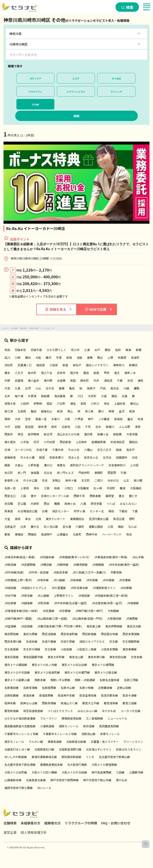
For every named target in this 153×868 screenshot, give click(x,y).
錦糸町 (85, 380)
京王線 (113, 641)
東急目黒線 (11, 657)
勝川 (101, 411)
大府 (18, 419)
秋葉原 (122, 357)
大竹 (7, 427)
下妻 (135, 511)
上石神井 (81, 442)
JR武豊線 (48, 611)
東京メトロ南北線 (106, 672)
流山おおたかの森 (68, 434)
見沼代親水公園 (99, 519)
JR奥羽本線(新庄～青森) (20, 557)
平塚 (59, 357)
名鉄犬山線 (68, 688)
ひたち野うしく (56, 350)
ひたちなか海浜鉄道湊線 (20, 718)
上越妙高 (120, 403)
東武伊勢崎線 (114, 626)
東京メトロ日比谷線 (74, 665)
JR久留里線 (59, 588)
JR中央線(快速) (14, 572)
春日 (121, 496)
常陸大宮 (10, 403)
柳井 (54, 427)
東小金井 (34, 380)
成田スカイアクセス (92, 641)
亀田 (34, 411)
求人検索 (15, 328)
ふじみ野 (124, 427)
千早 (88, 427)
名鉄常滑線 (30, 688)
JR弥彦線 (43, 603)
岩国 (18, 427)
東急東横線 (130, 649)
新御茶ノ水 (11, 480)
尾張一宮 (41, 419)
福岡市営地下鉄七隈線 (19, 788)
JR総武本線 (60, 572)
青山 (70, 411)
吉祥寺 (61, 373)
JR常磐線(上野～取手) (18, 580)
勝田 (108, 350)
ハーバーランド (112, 534)
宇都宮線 (116, 572)
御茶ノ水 (130, 373)
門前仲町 (84, 473)
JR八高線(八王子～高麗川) (89, 572)
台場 (45, 511)
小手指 (25, 442)
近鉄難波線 (105, 688)
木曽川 (56, 419)
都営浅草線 (111, 703)
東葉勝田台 (77, 519)
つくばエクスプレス (60, 711)
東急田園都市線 (33, 657)
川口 (80, 396)
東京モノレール (14, 742)
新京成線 (89, 726)
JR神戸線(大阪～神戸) (89, 611)
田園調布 (122, 457)
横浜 (28, 357)
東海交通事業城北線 (44, 757)
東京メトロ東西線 (103, 665)
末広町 (9, 473)
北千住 (50, 388)
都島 (7, 534)
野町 (132, 519)
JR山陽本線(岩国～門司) (87, 618)
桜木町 (32, 373)
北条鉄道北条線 (36, 780)
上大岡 (134, 465)
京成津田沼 (117, 442)
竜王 (117, 373)
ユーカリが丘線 (131, 711)
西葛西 (112, 473)
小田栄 (54, 365)
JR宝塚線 (10, 626)
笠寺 (28, 419)
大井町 (92, 396)
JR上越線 (43, 595)
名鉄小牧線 (86, 688)
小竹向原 (49, 442)
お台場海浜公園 (27, 511)
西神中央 (92, 534)
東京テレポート (56, 519)
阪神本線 (10, 703)
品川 (7, 357)
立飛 (38, 519)
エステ (76, 78)
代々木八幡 (27, 457)
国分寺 (74, 373)
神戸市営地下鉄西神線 (64, 780)
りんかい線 (36, 742)
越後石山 (47, 411)
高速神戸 (47, 534)
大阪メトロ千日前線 (74, 772)
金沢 (122, 411)
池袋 (79, 357)
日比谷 (48, 473)
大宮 (7, 388)
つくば (111, 504)
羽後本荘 (20, 350)
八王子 (19, 373)
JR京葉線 (125, 580)
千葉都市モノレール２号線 (60, 734)
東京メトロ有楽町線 (47, 672)
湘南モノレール (69, 726)
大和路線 (113, 611)
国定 (49, 403)
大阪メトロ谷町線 (16, 772)
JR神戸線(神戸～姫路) (18, 618)
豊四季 (88, 434)
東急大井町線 (56, 657)
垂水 (130, 419)
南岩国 (29, 427)
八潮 (83, 504)
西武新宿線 (89, 634)
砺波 (132, 411)
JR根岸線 (62, 564)
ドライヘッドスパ (76, 92)
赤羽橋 (9, 504)
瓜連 (124, 396)
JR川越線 (59, 580)
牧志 (129, 534)
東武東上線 (93, 626)
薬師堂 (110, 496)
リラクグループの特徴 (81, 823)
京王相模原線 (131, 641)
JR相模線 (98, 564)
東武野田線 (11, 634)
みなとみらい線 (87, 711)
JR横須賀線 (80, 564)
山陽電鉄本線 (13, 780)
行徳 (123, 473)
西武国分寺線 (109, 634)
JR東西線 (132, 618)
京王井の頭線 (32, 649)
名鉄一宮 (10, 488)
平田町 (111, 488)
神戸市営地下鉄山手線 (97, 780)
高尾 (96, 373)
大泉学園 (132, 434)
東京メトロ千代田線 (17, 672)
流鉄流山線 (88, 734)
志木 (98, 427)
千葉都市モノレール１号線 (21, 734)
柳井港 (42, 427)
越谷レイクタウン (97, 365)
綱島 (7, 465)
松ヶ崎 (98, 488)
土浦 (87, 350)
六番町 (80, 526)
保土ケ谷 (47, 373)
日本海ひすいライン (99, 749)
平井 (96, 380)
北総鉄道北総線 (76, 742)
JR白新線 (10, 603)
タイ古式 (116, 78)
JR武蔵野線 (28, 564)
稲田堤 (41, 365)
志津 (7, 450)
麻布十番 (71, 480)
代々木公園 (30, 480)
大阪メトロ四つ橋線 (44, 772)
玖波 (140, 419)
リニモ (90, 757)
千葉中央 (58, 450)
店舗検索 (10, 823)
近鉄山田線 (124, 688)
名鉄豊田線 (11, 688)
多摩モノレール (110, 734)
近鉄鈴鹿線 (11, 695)
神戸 (91, 419)
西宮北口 (10, 496)
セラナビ (6, 328)
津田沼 (108, 380)
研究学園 (96, 504)
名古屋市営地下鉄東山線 (114, 757)
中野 (7, 380)
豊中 (34, 496)
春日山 (134, 403)
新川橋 (138, 480)
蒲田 (114, 396)
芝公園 (22, 504)
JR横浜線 (46, 564)
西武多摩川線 (13, 641)
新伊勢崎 (34, 434)
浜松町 (9, 365)
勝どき (133, 496)
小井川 (95, 403)
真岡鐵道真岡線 (109, 726)
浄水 (36, 488)
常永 (107, 403)
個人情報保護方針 (34, 832)
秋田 (7, 350)
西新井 (9, 434)
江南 (47, 488)
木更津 (32, 396)
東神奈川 (119, 365)
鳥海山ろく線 (69, 703)
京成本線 (32, 641)
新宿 (69, 357)
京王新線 (50, 649)
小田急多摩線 (109, 649)
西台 (47, 504)
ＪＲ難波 (104, 419)
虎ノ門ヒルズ (65, 473)
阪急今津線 (130, 695)
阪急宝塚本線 (88, 695)
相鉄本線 (40, 680)
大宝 (7, 519)
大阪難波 (83, 488)
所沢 (36, 442)
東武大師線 (30, 634)
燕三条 (89, 411)
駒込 (100, 357)
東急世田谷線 (118, 657)
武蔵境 (19, 380)
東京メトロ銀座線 (16, 665)
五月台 (107, 457)
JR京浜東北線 (79, 588)
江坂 (110, 526)
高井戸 (131, 450)
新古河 (48, 434)
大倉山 (19, 465)
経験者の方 (52, 823)
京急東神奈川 (117, 465)
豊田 (86, 373)
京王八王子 (104, 450)
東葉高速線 (55, 742)
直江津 (9, 411)
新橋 (138, 350)
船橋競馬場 (99, 442)
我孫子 (91, 388)
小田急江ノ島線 (86, 649)
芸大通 (67, 526)
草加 (20, 434)
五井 (7, 396)
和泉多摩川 (56, 457)
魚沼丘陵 (119, 519)
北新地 (66, 427)
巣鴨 (90, 357)
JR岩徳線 (27, 626)
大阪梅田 (136, 488)
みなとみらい (128, 504)
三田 (78, 427)
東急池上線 (76, 657)
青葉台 (61, 465)
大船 (38, 357)
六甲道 (79, 419)
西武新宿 (65, 442)
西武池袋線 (49, 634)
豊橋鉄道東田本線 (51, 764)
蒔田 (111, 511)
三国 (23, 496)
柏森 (57, 488)
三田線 (120, 772)
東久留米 (10, 442)
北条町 (77, 534)
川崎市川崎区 (34, 328)
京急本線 (137, 657)
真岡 (18, 519)
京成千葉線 (49, 641)
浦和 (140, 380)
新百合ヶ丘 (91, 457)
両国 (73, 380)
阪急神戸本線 (66, 695)
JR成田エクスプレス (34, 588)
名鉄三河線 (131, 680)
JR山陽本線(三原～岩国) (52, 618)
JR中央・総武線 (38, 572)
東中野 (48, 380)
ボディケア (35, 78)
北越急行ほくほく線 (17, 749)
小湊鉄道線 (47, 726)
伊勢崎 (38, 403)
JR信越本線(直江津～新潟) (111, 595)
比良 (23, 526)
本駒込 (56, 480)
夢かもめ (122, 780)
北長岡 (22, 411)
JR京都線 (65, 611)
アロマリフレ (35, 92)
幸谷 (28, 519)
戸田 (103, 388)
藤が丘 (35, 526)
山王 (126, 480)
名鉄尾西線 (49, 688)
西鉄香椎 (95, 496)
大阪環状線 (114, 618)
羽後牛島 (36, 350)
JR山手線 (138, 557)
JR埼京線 (43, 580)
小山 (38, 388)
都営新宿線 (11, 711)
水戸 (97, 350)
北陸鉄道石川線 (44, 749)
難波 (123, 488)
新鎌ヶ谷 (103, 434)
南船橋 (45, 396)
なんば (132, 526)
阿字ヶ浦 (79, 511)
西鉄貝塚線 (49, 703)
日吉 (135, 457)
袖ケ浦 (19, 396)
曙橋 (57, 504)
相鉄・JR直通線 (85, 680)
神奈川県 (23, 328)
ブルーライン (49, 718)
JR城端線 (133, 603)
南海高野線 (46, 695)
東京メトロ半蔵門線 (77, 672)
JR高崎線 (75, 580)
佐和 (118, 350)
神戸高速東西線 (101, 772)
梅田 (121, 526)
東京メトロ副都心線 (17, 680)
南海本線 (29, 695)
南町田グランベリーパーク (87, 465)
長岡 (83, 403)
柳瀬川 (110, 427)
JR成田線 (10, 588)
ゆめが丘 (113, 480)
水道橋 (61, 380)
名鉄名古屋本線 (109, 680)
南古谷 (115, 388)
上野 (110, 357)
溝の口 (48, 465)
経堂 (42, 457)
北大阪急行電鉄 (77, 764)
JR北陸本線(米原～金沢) (107, 603)
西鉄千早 (79, 496)
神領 (111, 411)
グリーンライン (133, 742)
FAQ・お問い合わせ (116, 823)
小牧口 (69, 488)
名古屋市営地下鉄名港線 (20, 764)
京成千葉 (42, 450)
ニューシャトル (117, 718)
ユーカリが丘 (23, 450)
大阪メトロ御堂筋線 (104, 764)
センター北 (97, 511)
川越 (126, 388)
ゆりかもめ (109, 711)
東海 (128, 350)
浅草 (138, 427)
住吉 (45, 480)
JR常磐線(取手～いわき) (74, 557)
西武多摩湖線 (131, 634)
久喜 (18, 388)
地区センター (61, 511)
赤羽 (130, 380)
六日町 (61, 403)
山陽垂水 (63, 534)
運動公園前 (96, 526)
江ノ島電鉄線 (94, 718)
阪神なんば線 (29, 703)
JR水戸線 (10, 595)
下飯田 (123, 511)
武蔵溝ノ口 (25, 365)
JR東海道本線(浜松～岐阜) (21, 611)
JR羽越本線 (47, 557)
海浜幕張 (60, 396)
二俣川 (99, 480)
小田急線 (66, 649)
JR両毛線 (27, 595)
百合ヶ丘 (74, 457)
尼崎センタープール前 (55, 496)
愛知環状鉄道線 (71, 757)
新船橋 (117, 434)
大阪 (67, 419)
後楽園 (35, 473)
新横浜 (133, 365)
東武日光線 (134, 626)
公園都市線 (136, 772)
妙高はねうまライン (129, 749)
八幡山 (88, 450)
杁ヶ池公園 (51, 526)
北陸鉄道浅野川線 (70, 749)
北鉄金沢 (10, 526)
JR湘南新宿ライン (104, 588)
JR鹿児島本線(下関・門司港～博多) (60, 626)
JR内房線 (108, 580)
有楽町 (135, 357)
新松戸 (77, 365)
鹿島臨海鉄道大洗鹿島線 (20, 726)
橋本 (7, 373)
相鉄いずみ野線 (60, 680)
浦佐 (73, 403)
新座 (65, 365)
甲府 (107, 373)
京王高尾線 (11, 649)
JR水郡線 (126, 588)
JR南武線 (10, 564)
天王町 (86, 480)
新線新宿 (10, 457)
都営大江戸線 (91, 703)
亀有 (72, 388)
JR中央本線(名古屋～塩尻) (70, 603)
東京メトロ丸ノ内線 (44, 665)
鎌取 (137, 388)
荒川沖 (75, 350)
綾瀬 (62, 388)
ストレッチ (116, 92)
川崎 (18, 357)
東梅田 (19, 534)
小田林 (25, 403)
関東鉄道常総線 (71, 718)
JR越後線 (27, 603)
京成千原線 (68, 641)
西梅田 (32, 534)
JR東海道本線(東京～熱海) (111, 557)
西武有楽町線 (69, 634)
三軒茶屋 (34, 465)
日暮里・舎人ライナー (105, 742)
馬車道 (9, 511)
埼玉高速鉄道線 (33, 711)
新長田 (118, 419)
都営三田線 (130, 703)
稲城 (119, 450)
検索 (127, 7)
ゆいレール (44, 788)
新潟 (60, 411)
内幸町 (35, 504)
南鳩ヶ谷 (70, 504)
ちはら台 (74, 450)
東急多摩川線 (96, 657)
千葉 (120, 380)
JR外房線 (92, 580)
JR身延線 (84, 595)
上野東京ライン (63, 595)
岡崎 (7, 419)
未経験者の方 (30, 823)
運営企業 (10, 832)
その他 (35, 104)
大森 (104, 396)
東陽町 (99, 473)
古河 (28, 388)
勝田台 (133, 442)
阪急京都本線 (109, 695)
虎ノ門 (22, 473)
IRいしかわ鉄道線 (16, 757)
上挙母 (25, 488)
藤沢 (49, 357)
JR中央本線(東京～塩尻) (124, 564)
